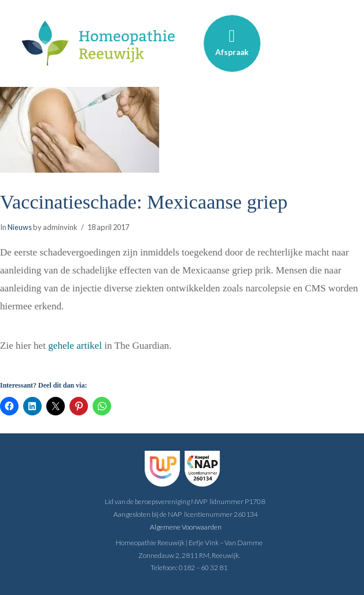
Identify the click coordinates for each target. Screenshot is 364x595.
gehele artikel (75, 346)
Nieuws (20, 227)
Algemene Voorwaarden (186, 527)
